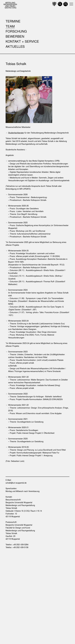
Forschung (16, 31)
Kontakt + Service (22, 41)
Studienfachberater (16, 133)
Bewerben (15, 36)
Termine (13, 21)
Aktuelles (15, 46)
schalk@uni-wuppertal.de (16, 483)
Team (10, 26)
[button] (66, 4)
